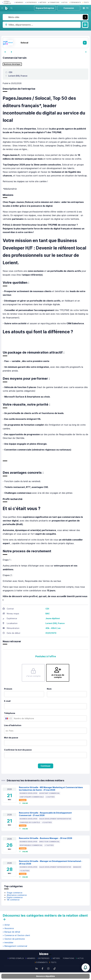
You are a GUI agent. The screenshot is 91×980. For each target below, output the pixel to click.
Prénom (8, 689)
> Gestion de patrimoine (14, 939)
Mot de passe (11, 738)
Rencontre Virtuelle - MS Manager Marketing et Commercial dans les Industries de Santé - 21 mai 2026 (51, 789)
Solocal (24, 43)
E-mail (7, 701)
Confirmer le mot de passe (18, 750)
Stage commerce (15, 893)
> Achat (6, 925)
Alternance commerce (17, 895)
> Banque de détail (11, 932)
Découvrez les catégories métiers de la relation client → (45, 917)
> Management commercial (15, 946)
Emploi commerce (15, 897)
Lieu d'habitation (13, 725)
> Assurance (8, 928)
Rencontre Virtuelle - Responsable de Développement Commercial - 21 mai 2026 (45, 814)
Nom (49, 689)
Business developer (12, 64)
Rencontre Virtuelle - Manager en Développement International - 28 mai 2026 (51, 862)
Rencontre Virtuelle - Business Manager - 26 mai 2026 (46, 838)
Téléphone (10, 713)
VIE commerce (13, 900)
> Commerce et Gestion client (16, 935)
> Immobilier (8, 943)
